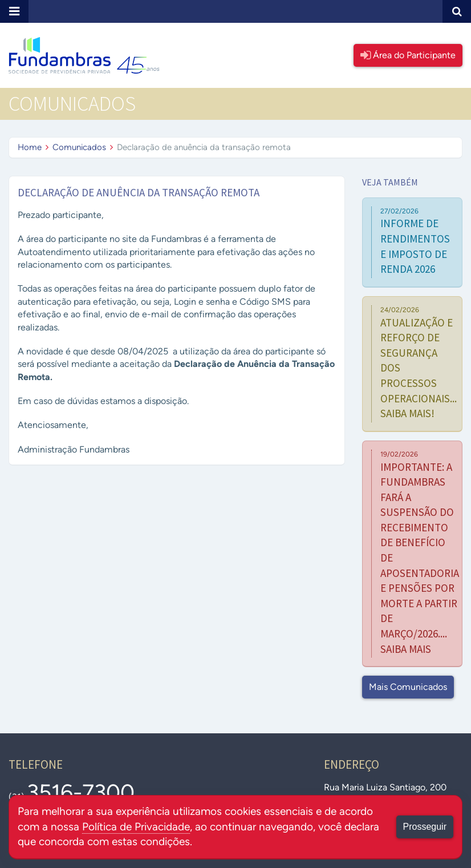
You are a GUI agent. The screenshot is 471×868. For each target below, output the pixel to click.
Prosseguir (425, 827)
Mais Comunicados (408, 687)
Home (30, 147)
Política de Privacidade (136, 827)
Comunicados (79, 147)
